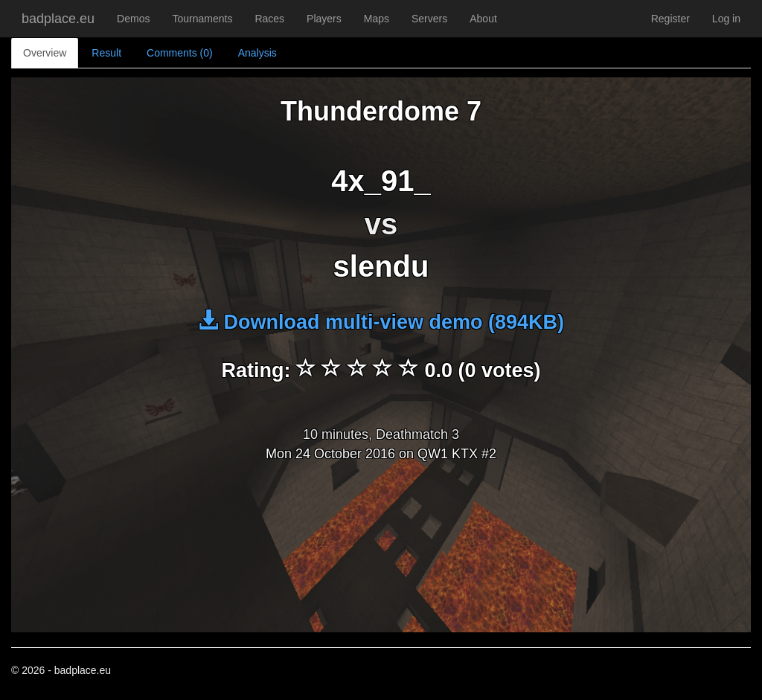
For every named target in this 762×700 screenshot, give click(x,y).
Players (324, 19)
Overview (45, 53)
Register (670, 19)
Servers (429, 19)
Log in (726, 19)
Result (106, 53)
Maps (377, 19)
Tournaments (202, 19)
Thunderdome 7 (381, 111)
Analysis (257, 53)
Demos (133, 19)
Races (269, 19)
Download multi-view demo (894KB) (381, 322)
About (483, 19)
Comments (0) (180, 53)
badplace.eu (58, 19)
